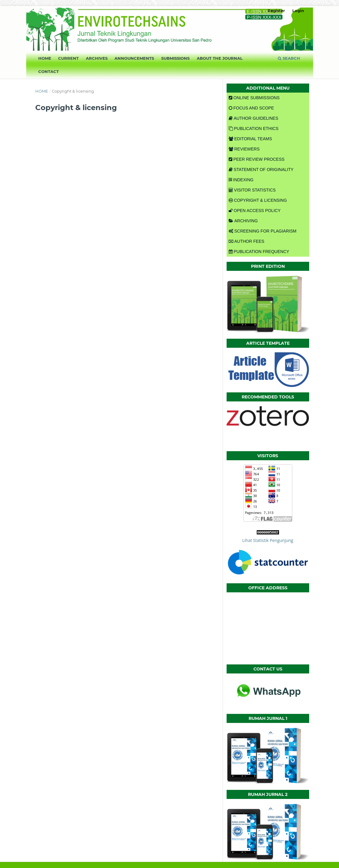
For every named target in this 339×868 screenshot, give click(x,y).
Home (45, 58)
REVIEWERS (244, 149)
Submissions (175, 58)
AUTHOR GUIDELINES (254, 118)
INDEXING (241, 180)
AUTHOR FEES (247, 241)
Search (289, 58)
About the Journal (220, 58)
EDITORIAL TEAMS (250, 139)
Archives (97, 58)
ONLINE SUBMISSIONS (254, 98)
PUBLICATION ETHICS (254, 128)
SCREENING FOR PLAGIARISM (263, 231)
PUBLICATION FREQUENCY (259, 252)
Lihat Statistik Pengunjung (268, 540)
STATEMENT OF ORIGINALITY (261, 169)
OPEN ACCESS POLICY (255, 211)
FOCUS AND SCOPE (251, 108)
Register (276, 11)
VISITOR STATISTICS (252, 190)
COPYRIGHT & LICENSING (258, 200)
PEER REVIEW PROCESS (257, 159)
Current (68, 58)
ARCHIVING (243, 221)
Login (298, 11)
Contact (49, 71)
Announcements (134, 58)
